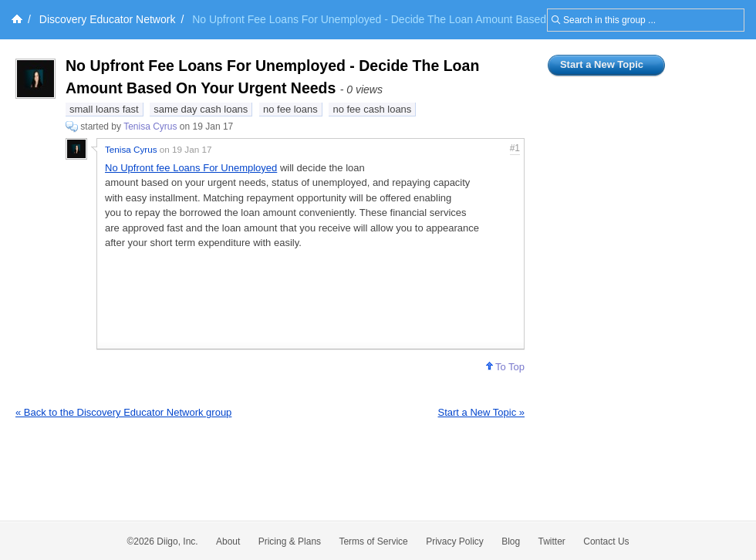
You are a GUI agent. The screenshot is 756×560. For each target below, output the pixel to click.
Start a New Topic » (481, 412)
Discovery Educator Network (108, 19)
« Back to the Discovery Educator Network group (123, 412)
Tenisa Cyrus (150, 127)
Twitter (552, 541)
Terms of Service (373, 541)
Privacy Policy (455, 541)
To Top (505, 367)
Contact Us (606, 541)
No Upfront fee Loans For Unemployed (191, 168)
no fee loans (290, 109)
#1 (515, 148)
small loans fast (104, 109)
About (228, 541)
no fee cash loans (372, 109)
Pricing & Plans (290, 541)
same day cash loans (201, 109)
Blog (511, 541)
